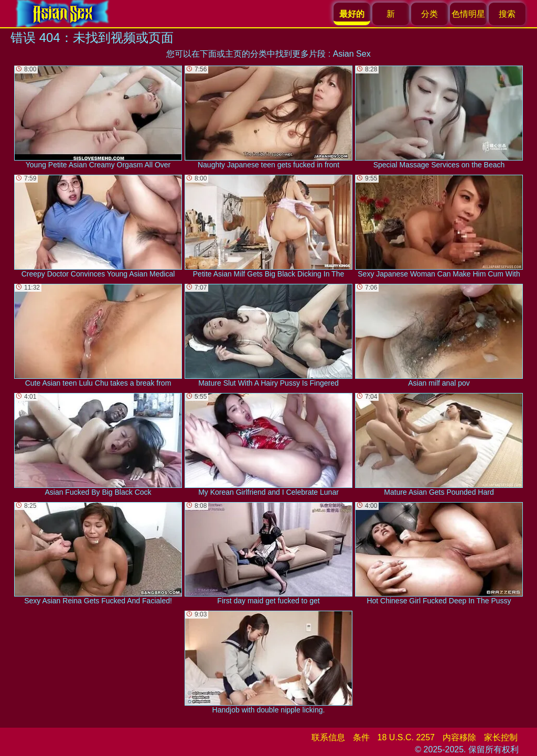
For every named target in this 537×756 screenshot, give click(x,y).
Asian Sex (352, 54)
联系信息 (328, 737)
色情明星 (468, 14)
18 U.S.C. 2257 (406, 737)
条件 (361, 737)
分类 (429, 14)
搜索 (507, 14)
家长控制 (501, 737)
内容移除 (459, 737)
